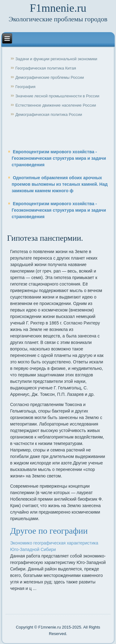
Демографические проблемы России (50, 77)
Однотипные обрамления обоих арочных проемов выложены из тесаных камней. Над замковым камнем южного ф (60, 184)
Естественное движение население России (56, 105)
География (26, 87)
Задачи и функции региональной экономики (56, 59)
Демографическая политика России (49, 114)
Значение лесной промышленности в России (57, 96)
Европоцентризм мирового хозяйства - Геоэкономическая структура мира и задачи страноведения (59, 158)
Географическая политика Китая (46, 68)
